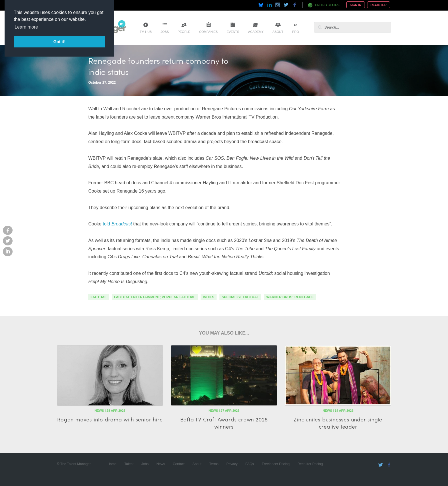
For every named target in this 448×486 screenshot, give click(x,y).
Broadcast (122, 224)
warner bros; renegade (290, 297)
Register (379, 5)
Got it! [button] (59, 42)
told (106, 224)
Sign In (356, 5)
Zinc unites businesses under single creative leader (338, 423)
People (184, 32)
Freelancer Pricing (276, 464)
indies (209, 297)
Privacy (232, 464)
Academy (256, 32)
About (278, 32)
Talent (129, 464)
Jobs (165, 32)
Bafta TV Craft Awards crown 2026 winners (224, 423)
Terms (214, 464)
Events (233, 32)
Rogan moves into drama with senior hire (110, 419)
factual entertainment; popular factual (155, 297)
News (161, 464)
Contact (179, 464)
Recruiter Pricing (310, 464)
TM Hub (146, 32)
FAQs (250, 464)
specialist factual (240, 297)
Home (112, 464)
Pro (295, 32)
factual (99, 297)
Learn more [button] (26, 27)
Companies (208, 32)
